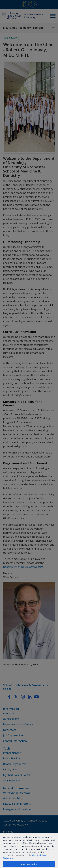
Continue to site (29, 864)
